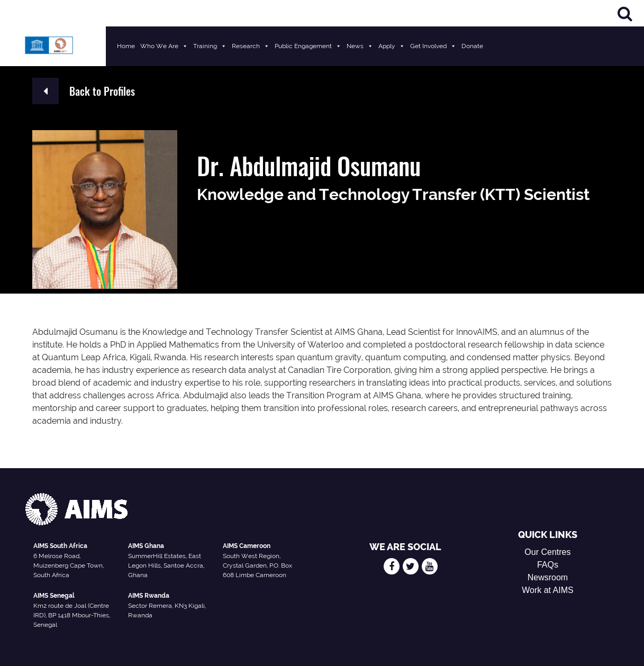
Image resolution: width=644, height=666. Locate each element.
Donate (472, 46)
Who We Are (164, 46)
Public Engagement (308, 46)
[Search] (625, 13)
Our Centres (547, 552)
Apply (392, 46)
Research (251, 46)
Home (126, 46)
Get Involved (433, 46)
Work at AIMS (548, 590)
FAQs (548, 565)
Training (210, 46)
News (360, 46)
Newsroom (548, 577)
